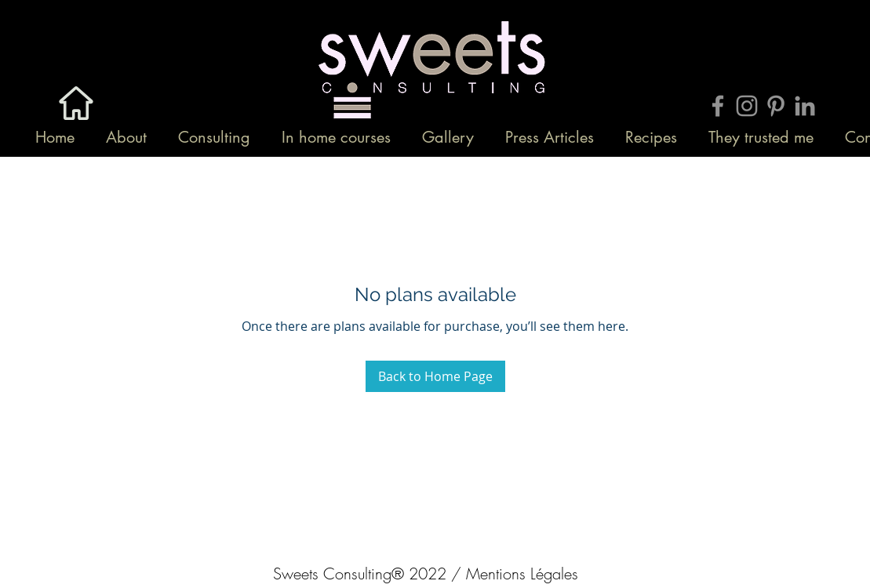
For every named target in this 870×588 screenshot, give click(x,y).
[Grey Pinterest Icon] (776, 106)
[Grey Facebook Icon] (718, 106)
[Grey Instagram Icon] (747, 106)
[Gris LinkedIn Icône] (805, 106)
